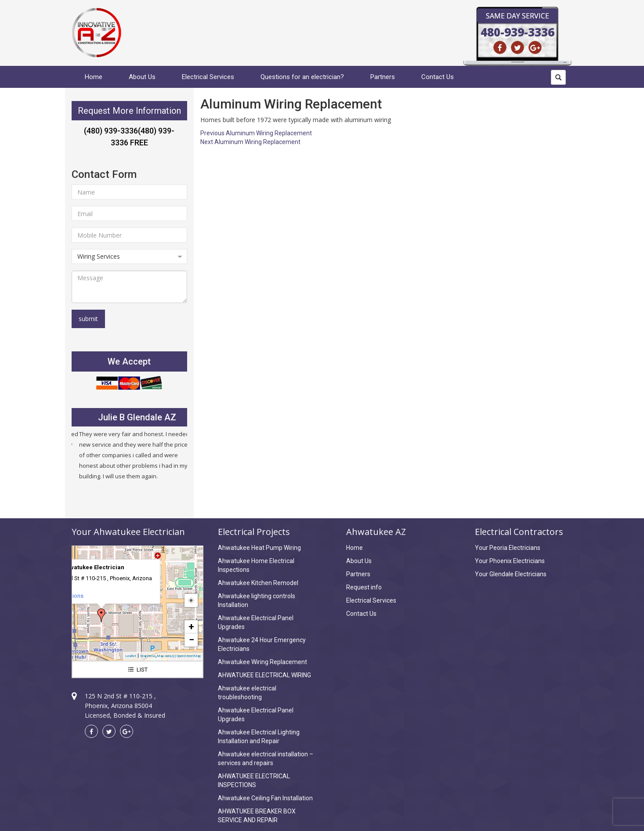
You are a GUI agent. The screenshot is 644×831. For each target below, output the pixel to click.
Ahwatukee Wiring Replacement (262, 662)
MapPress (148, 656)
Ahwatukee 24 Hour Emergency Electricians (262, 644)
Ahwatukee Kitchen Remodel (258, 583)
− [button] (192, 640)
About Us (142, 77)
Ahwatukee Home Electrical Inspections (256, 565)
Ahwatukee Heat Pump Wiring (259, 548)
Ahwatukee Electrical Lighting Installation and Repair (259, 737)
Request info (364, 587)
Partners (383, 77)
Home (94, 77)
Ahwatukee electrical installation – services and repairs (266, 759)
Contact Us (438, 77)
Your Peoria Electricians (508, 548)
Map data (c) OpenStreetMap (179, 656)
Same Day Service (517, 16)
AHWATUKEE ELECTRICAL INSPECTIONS (254, 780)
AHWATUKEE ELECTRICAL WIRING (264, 675)
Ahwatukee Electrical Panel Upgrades (256, 622)
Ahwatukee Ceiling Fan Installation (265, 798)
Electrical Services (208, 77)
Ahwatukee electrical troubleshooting (247, 693)
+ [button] (191, 627)
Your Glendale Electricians (511, 574)
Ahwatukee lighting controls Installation (257, 600)
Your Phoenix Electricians (510, 561)
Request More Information (129, 111)
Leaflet (131, 656)
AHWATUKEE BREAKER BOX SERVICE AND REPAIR (257, 816)
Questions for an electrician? (302, 77)
